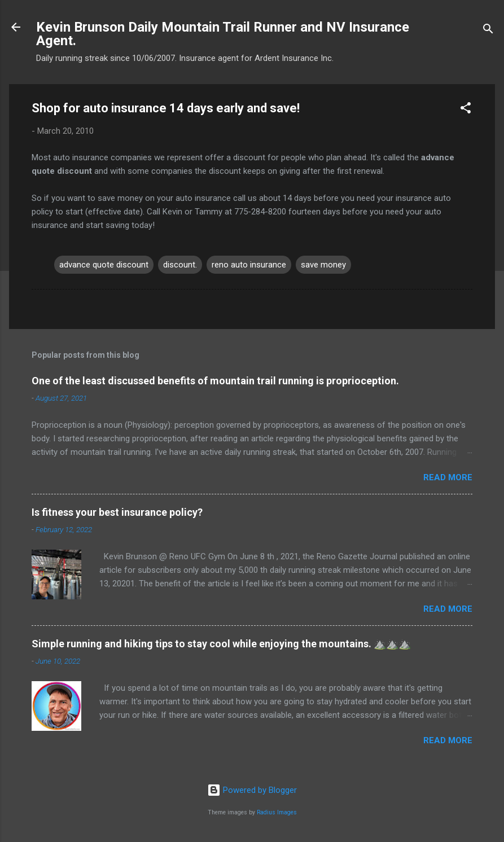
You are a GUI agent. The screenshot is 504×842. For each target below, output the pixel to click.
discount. (180, 265)
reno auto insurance (249, 265)
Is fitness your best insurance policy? (117, 512)
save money (323, 265)
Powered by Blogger (252, 790)
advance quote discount (104, 265)
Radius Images (277, 812)
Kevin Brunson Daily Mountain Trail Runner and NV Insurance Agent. (223, 34)
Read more (448, 477)
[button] (466, 110)
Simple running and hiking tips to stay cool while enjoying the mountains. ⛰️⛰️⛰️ (221, 644)
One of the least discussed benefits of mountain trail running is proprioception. (215, 381)
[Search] (488, 31)
